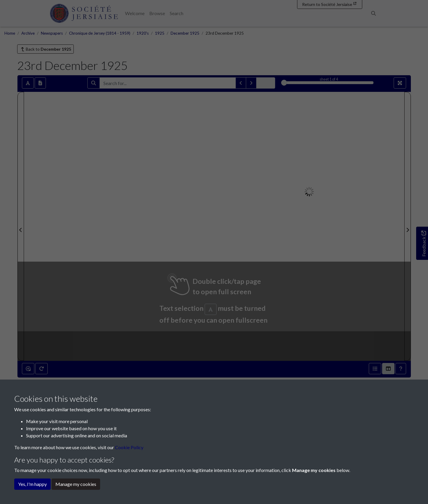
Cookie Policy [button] (129, 447)
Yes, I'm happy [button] (32, 484)
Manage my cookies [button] (76, 484)
